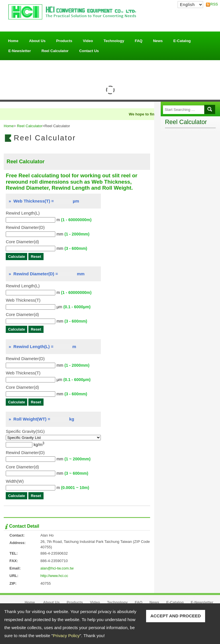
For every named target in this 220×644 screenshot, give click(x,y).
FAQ (139, 41)
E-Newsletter (20, 51)
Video (88, 41)
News (158, 41)
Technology (114, 41)
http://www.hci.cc (54, 576)
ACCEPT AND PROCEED (176, 616)
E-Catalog (182, 41)
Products (64, 39)
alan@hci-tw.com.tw (57, 568)
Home (13, 41)
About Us (37, 39)
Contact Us (89, 51)
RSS (213, 4)
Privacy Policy (66, 636)
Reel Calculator (55, 51)
